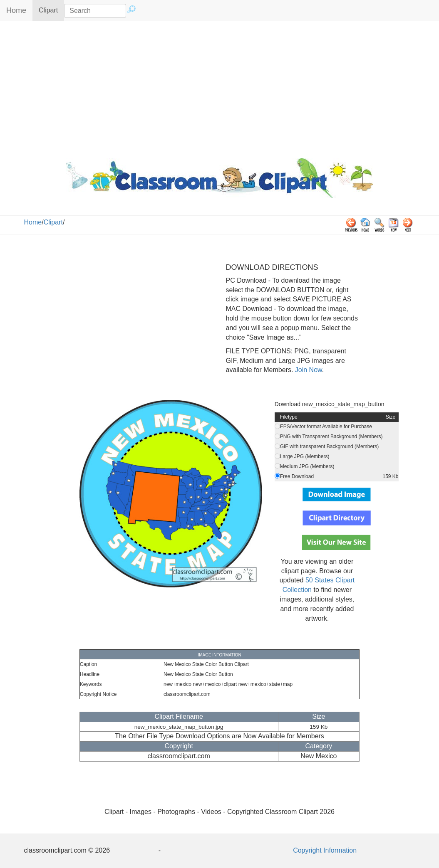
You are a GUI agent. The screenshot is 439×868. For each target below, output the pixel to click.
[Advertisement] (219, 88)
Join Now (307, 370)
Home (16, 10)
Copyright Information (325, 850)
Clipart (51, 10)
